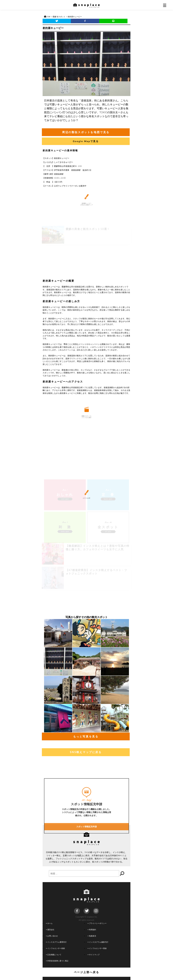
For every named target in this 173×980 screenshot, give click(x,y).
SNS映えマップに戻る (86, 752)
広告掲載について (54, 955)
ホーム (49, 923)
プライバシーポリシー (97, 923)
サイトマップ (94, 955)
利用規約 (92, 930)
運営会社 (50, 930)
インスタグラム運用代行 (56, 942)
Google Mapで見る (86, 141)
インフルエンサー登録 (97, 948)
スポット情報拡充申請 (87, 853)
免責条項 (92, 936)
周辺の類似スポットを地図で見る (86, 132)
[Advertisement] (87, 255)
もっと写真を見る (86, 736)
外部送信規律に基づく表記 (57, 961)
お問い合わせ (52, 936)
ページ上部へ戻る (87, 972)
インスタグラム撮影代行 (98, 942)
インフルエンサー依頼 (55, 948)
